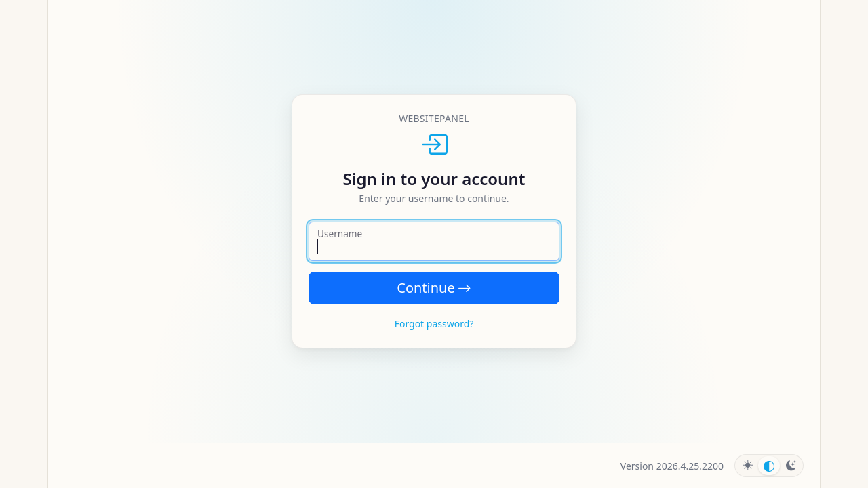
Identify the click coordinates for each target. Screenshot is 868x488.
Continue (434, 288)
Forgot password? (434, 324)
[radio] (747, 466)
